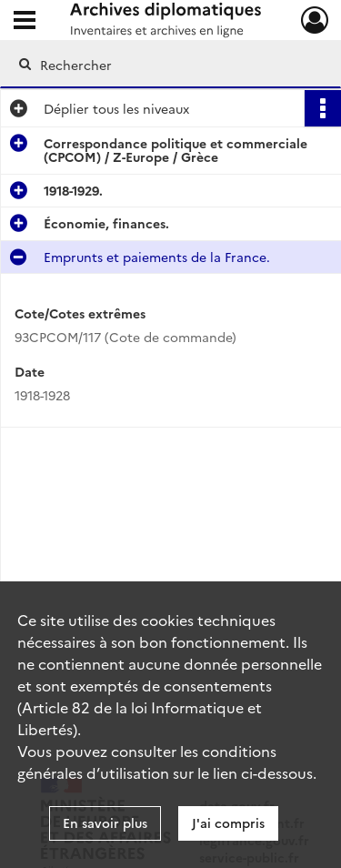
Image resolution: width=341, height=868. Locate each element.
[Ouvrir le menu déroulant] (25, 22)
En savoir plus (105, 823)
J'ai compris (228, 823)
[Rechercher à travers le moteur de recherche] (169, 65)
